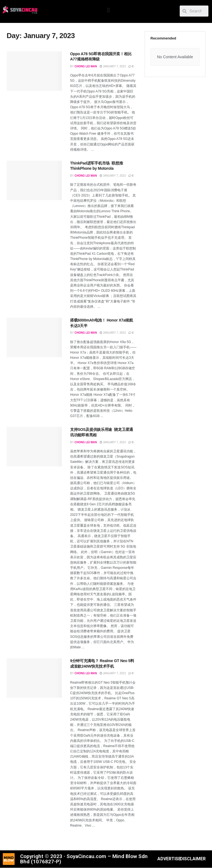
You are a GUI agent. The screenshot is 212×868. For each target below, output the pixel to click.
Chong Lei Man (86, 66)
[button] (109, 10)
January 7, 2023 (113, 66)
